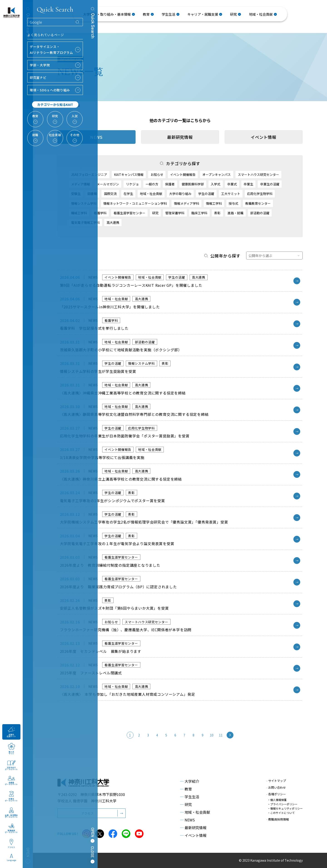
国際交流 (110, 194)
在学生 (128, 194)
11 (221, 735)
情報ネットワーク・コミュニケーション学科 (135, 203)
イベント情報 (264, 137)
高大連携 (113, 222)
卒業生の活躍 (270, 184)
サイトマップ (276, 781)
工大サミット (231, 194)
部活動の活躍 (260, 213)
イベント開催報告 (183, 175)
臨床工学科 (199, 213)
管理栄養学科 (175, 213)
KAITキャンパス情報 (129, 175)
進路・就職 (235, 213)
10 (212, 735)
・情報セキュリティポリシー (285, 808)
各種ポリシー (276, 794)
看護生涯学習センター (129, 213)
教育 (186, 789)
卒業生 (248, 184)
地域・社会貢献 (151, 194)
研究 (155, 213)
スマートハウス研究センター (258, 175)
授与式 (233, 203)
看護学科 (100, 213)
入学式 (216, 184)
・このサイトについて (281, 813)
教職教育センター (258, 203)
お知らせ (157, 175)
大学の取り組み (180, 194)
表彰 (217, 213)
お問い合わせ (276, 787)
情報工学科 (214, 203)
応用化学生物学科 (260, 194)
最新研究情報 (180, 137)
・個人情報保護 (277, 800)
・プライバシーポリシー (282, 804)
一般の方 (152, 184)
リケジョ (132, 184)
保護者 (170, 184)
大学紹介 (190, 781)
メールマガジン (108, 184)
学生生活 (190, 797)
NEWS (187, 820)
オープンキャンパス (217, 175)
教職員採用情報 (278, 819)
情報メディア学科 (187, 203)
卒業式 (232, 184)
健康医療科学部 (193, 184)
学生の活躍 (206, 194)
